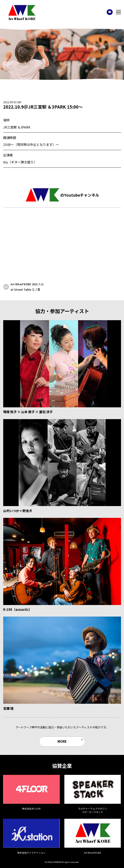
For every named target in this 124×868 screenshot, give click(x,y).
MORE (62, 741)
